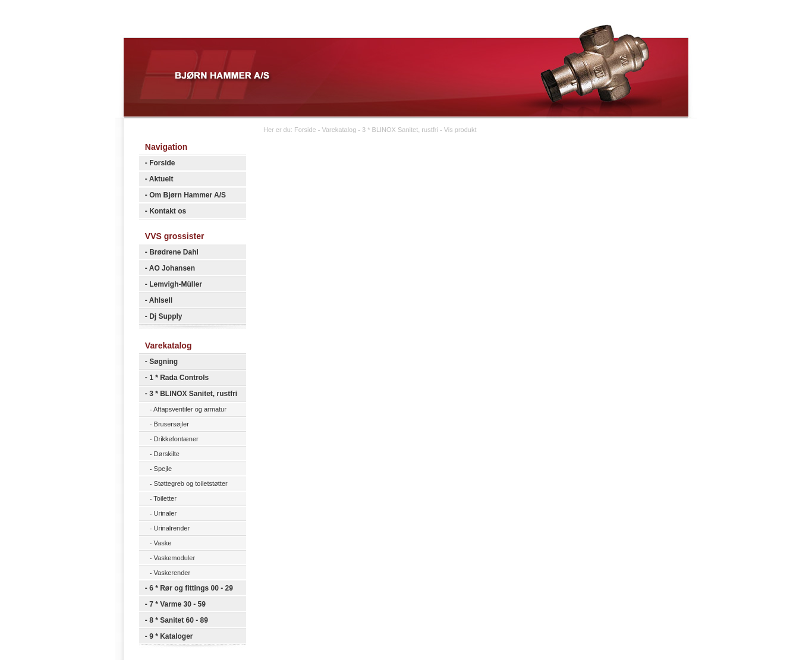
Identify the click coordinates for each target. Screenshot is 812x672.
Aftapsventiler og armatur (190, 409)
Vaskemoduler (175, 558)
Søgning (163, 362)
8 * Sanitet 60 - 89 (179, 620)
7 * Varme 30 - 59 (177, 604)
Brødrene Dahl (174, 252)
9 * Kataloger (171, 636)
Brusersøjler (171, 424)
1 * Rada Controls (179, 378)
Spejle (163, 469)
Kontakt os (168, 211)
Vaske (163, 543)
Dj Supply (166, 316)
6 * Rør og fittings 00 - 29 (191, 588)
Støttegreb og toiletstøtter (191, 483)
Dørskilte (167, 454)
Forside (162, 163)
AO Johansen (172, 268)
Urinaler (166, 513)
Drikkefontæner (176, 439)
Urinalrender (172, 528)
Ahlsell (161, 300)
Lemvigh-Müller (176, 284)
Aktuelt (161, 179)
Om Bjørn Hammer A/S (188, 195)
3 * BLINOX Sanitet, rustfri (193, 394)
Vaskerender (172, 573)
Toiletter (165, 498)
